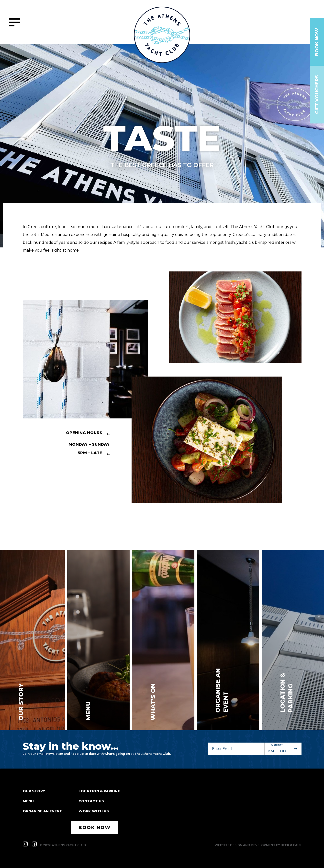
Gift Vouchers (317, 95)
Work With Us (94, 811)
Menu (28, 801)
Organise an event (42, 811)
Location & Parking (99, 791)
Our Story (34, 791)
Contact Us (91, 801)
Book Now (317, 42)
